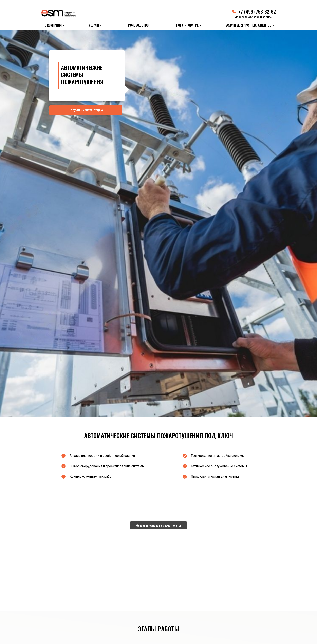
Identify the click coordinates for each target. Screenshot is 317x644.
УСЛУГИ (94, 25)
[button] (158, 525)
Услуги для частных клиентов (248, 25)
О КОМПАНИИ (53, 25)
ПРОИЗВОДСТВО (137, 25)
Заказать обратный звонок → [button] (255, 17)
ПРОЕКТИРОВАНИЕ (187, 25)
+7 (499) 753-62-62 (257, 11)
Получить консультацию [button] (86, 110)
